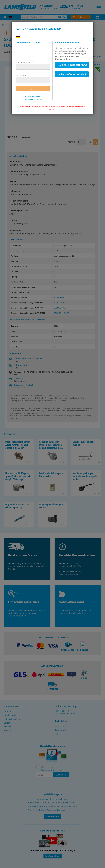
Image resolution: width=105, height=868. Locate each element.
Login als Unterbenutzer (33, 96)
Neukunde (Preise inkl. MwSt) (72, 74)
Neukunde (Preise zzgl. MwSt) (72, 65)
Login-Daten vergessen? (33, 99)
